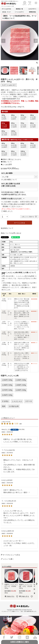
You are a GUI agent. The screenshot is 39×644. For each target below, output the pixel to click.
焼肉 (4, 406)
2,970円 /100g (7, 390)
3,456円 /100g (7, 395)
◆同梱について (6, 162)
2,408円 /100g (21, 385)
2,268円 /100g (7, 385)
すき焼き (5, 401)
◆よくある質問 (6, 164)
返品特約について (7, 228)
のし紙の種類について (9, 180)
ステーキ (29, 401)
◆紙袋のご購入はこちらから (11, 159)
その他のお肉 (14, 406)
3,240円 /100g (21, 390)
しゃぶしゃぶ (17, 401)
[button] (2, 584)
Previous (3, 41)
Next (36, 41)
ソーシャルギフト (19, 12)
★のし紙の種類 (7, 173)
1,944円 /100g (7, 380)
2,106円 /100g (21, 380)
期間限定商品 (32, 12)
